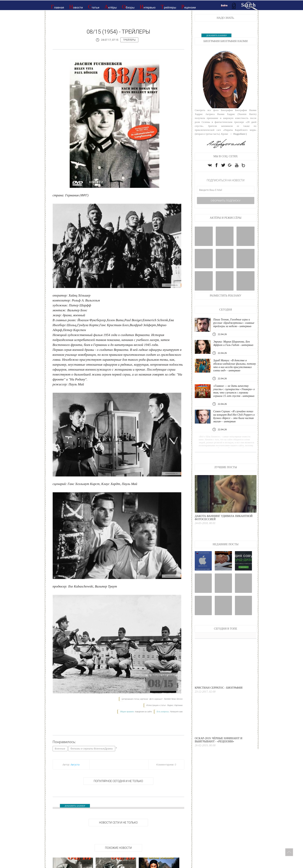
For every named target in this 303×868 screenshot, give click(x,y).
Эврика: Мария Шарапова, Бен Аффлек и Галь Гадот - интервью (235, 350)
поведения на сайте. (143, 712)
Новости (76, 7)
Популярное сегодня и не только (118, 781)
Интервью (148, 7)
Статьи (94, 7)
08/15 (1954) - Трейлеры (118, 32)
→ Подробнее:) (238, 134)
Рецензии (189, 7)
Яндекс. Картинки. (175, 705)
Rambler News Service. (173, 699)
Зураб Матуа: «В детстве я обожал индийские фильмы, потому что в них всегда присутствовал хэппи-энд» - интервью (231, 374)
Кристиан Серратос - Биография (219, 702)
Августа (75, 765)
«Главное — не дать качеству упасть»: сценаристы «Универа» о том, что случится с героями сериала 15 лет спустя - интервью (234, 403)
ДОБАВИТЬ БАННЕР (75, 806)
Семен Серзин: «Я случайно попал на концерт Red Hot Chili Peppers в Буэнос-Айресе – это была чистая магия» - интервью (235, 430)
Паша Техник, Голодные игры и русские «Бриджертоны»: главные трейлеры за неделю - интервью (233, 328)
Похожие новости (118, 848)
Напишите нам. (177, 712)
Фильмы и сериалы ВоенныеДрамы (92, 749)
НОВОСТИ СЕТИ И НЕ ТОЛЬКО (118, 823)
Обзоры (128, 7)
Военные (60, 749)
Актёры (111, 7)
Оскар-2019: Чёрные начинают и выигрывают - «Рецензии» (218, 754)
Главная (58, 7)
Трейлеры (168, 7)
